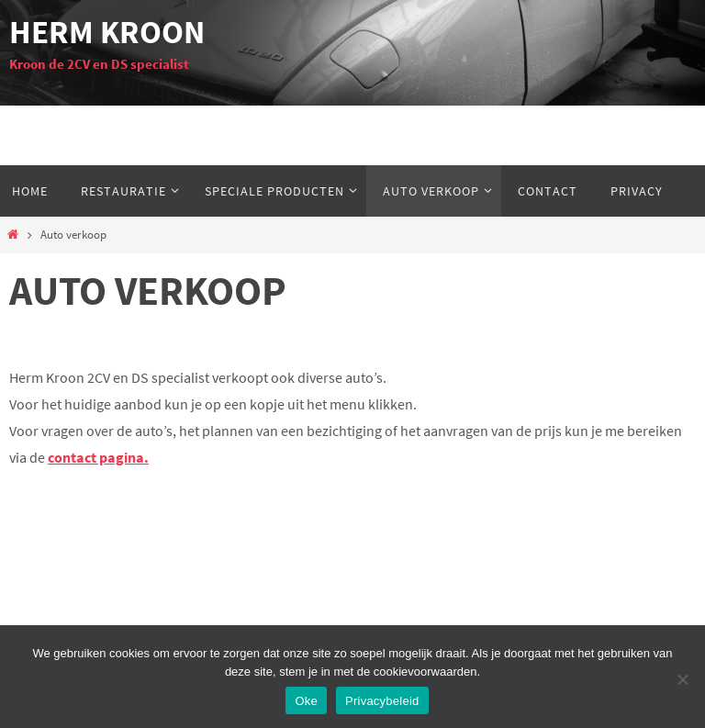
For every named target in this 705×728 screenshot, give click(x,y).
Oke (306, 701)
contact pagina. (98, 457)
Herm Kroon (107, 32)
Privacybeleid (382, 701)
